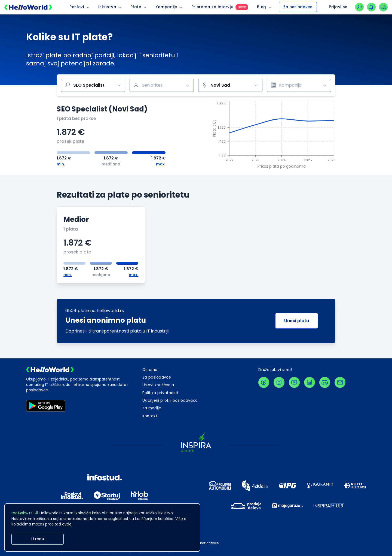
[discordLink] (325, 382)
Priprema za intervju (212, 7)
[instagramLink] (279, 382)
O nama (150, 370)
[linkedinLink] (310, 382)
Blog (262, 7)
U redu (38, 539)
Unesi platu (297, 321)
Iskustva (107, 7)
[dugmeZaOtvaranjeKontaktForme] (150, 416)
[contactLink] (340, 382)
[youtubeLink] (294, 382)
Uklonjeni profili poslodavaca (170, 401)
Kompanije (166, 7)
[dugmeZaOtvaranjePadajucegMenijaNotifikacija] (371, 7)
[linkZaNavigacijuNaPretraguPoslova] (359, 7)
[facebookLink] (264, 382)
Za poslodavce (298, 7)
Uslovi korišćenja (158, 385)
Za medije (152, 408)
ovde (67, 524)
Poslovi (77, 7)
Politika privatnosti (160, 393)
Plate (136, 7)
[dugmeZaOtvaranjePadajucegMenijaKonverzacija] (383, 7)
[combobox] (162, 85)
